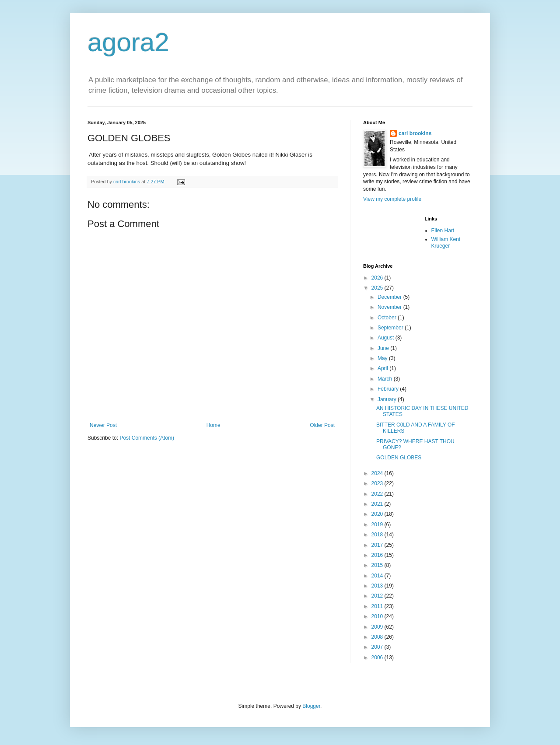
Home (213, 425)
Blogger (311, 706)
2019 (378, 525)
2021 (378, 504)
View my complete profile (392, 199)
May (383, 358)
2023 (378, 483)
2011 (378, 606)
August (387, 338)
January (388, 399)
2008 (378, 637)
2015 (378, 565)
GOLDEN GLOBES (399, 458)
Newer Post (103, 425)
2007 (378, 647)
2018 (378, 535)
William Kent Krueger (446, 242)
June (384, 348)
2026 (378, 278)
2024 (378, 473)
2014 (378, 576)
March (386, 379)
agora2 (128, 42)
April (383, 368)
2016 (378, 555)
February (389, 389)
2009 (378, 627)
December (390, 297)
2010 (378, 616)
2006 (378, 658)
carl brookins (415, 133)
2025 (378, 288)
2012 (378, 596)
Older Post (322, 425)
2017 (378, 545)
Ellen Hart (443, 231)
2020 (378, 514)
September (391, 328)
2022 (378, 494)
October (388, 318)
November (390, 307)
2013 (378, 586)
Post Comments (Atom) (147, 438)
